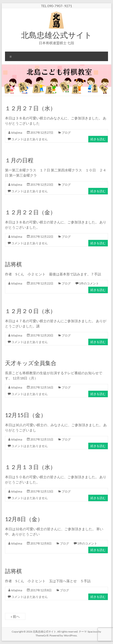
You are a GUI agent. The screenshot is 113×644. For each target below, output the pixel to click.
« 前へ (15, 616)
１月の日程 (19, 160)
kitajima (17, 133)
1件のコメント (89, 283)
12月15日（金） (26, 415)
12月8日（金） (24, 519)
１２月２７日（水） (30, 108)
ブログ (66, 133)
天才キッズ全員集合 (31, 363)
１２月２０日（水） (30, 311)
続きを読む (98, 139)
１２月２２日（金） (30, 212)
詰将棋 (13, 264)
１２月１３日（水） (30, 467)
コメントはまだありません (29, 139)
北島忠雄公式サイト (56, 35)
